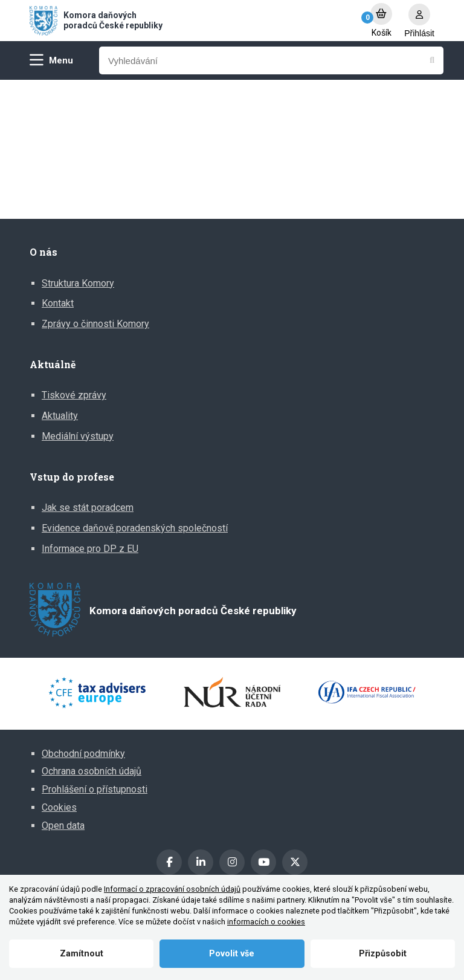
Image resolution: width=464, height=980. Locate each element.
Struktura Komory (78, 283)
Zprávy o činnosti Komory (95, 324)
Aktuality (60, 416)
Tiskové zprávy (74, 395)
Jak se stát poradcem (88, 508)
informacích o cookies (266, 922)
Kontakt (58, 303)
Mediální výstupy (78, 436)
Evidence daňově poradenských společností (135, 528)
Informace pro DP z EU (90, 549)
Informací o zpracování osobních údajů (172, 889)
